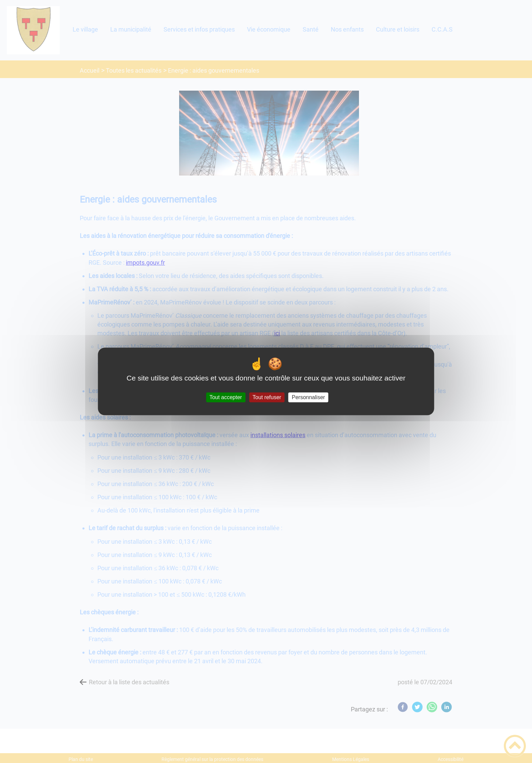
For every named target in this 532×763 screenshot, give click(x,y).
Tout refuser (267, 397)
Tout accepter (226, 397)
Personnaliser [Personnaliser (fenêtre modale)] (308, 397)
